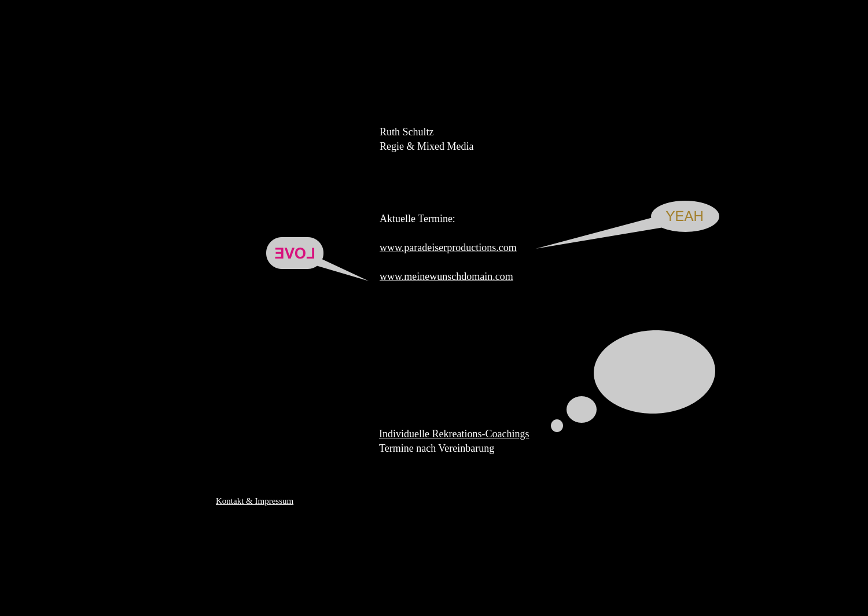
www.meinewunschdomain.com (446, 276)
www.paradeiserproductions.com (448, 248)
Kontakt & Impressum (255, 501)
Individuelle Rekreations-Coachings (454, 434)
